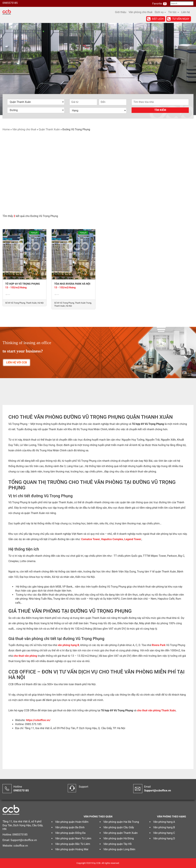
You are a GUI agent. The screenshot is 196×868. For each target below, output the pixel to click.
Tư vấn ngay (181, 19)
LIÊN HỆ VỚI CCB (17, 362)
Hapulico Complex (112, 539)
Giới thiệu (121, 12)
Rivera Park (159, 645)
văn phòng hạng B (68, 645)
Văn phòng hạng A (164, 822)
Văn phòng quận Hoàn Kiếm (72, 822)
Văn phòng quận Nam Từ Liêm (73, 838)
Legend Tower (133, 539)
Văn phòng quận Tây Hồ (117, 844)
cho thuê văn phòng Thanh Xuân (156, 710)
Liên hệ (186, 12)
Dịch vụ (160, 12)
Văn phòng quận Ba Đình (70, 827)
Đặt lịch (158, 19)
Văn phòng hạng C (164, 833)
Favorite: (158, 4)
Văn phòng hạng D (164, 838)
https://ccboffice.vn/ (38, 720)
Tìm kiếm (160, 110)
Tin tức (174, 12)
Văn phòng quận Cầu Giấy (119, 827)
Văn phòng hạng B (164, 827)
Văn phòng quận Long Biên (119, 849)
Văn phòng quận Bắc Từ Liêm (73, 844)
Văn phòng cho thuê (140, 12)
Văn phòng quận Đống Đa (70, 833)
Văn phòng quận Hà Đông (119, 838)
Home (6, 129)
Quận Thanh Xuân (49, 129)
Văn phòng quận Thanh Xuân (120, 833)
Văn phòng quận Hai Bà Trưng (121, 822)
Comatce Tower (91, 539)
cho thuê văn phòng (25, 656)
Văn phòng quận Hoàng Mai (72, 849)
